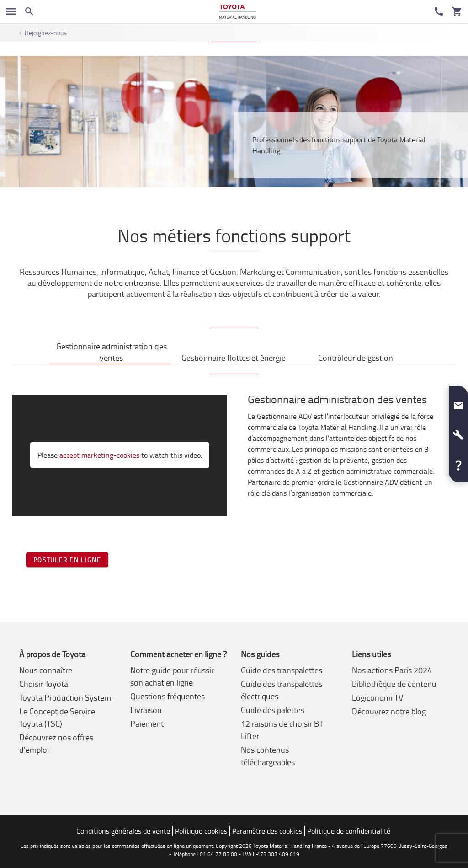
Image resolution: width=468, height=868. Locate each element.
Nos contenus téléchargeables (268, 756)
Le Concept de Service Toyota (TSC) (57, 717)
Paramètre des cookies (267, 831)
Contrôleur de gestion (356, 358)
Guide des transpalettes (282, 670)
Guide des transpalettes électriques (282, 690)
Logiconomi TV (378, 697)
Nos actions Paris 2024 (392, 670)
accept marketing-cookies (99, 455)
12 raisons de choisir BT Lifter (282, 730)
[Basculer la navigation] (11, 11)
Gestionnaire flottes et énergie (234, 358)
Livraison (146, 710)
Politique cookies (201, 831)
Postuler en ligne (67, 560)
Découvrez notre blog (389, 711)
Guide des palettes (273, 710)
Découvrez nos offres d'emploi (56, 743)
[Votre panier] (457, 11)
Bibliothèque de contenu (394, 684)
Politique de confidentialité (349, 831)
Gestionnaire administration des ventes (112, 352)
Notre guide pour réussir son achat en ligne (172, 676)
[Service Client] (439, 11)
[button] (458, 402)
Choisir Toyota (44, 684)
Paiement (147, 723)
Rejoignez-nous (46, 33)
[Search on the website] (29, 11)
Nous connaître (46, 670)
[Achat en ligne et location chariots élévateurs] (237, 12)
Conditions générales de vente (123, 831)
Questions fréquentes (168, 696)
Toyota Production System (65, 697)
